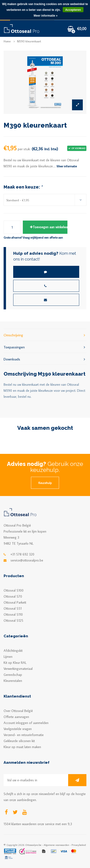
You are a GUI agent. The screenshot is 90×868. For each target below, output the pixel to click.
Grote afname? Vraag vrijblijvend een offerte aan (33, 237)
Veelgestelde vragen (18, 729)
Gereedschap (13, 675)
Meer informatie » (45, 16)
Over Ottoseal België (18, 711)
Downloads (45, 359)
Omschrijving (45, 335)
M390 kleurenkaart (29, 41)
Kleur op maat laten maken (22, 747)
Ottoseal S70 (13, 596)
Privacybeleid (79, 845)
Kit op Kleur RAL (15, 663)
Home (7, 41)
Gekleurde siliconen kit (19, 741)
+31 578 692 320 (22, 554)
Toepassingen (45, 347)
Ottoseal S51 (13, 608)
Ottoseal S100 (14, 590)
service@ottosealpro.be (27, 560)
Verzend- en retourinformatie (24, 735)
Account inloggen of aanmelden (26, 723)
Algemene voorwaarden (56, 845)
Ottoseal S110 (13, 614)
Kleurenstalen (13, 681)
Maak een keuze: (23, 187)
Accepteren (73, 10)
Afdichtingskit (13, 651)
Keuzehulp (45, 483)
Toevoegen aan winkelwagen (49, 227)
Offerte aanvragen (16, 717)
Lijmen (8, 657)
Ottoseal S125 (13, 620)
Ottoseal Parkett (15, 602)
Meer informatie (67, 166)
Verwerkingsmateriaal (18, 669)
